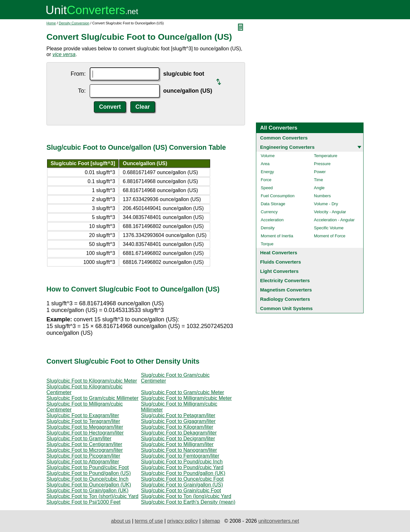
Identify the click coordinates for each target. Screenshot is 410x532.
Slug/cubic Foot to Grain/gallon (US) (182, 485)
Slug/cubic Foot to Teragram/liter (83, 421)
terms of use (149, 521)
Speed (267, 188)
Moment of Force (330, 236)
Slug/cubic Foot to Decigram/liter (178, 439)
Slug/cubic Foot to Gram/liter (79, 439)
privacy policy (183, 521)
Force (266, 180)
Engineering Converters (287, 147)
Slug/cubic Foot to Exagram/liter (83, 415)
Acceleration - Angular (334, 220)
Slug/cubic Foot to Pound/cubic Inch (182, 462)
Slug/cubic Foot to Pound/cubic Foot (88, 467)
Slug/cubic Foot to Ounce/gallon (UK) (89, 485)
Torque (267, 244)
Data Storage (273, 204)
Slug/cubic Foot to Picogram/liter (83, 456)
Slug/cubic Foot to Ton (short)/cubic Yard (92, 496)
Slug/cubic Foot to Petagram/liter (178, 415)
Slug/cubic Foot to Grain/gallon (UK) (87, 490)
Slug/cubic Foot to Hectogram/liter (85, 433)
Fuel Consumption (278, 196)
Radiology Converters (285, 299)
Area (265, 164)
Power (320, 172)
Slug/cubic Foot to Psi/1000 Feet (83, 502)
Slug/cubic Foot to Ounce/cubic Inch (87, 479)
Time (318, 180)
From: (78, 74)
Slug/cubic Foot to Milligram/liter (177, 444)
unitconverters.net (279, 521)
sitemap (211, 521)
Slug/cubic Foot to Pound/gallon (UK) (183, 473)
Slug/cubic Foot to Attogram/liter (83, 462)
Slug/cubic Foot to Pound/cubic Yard (182, 467)
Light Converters (279, 271)
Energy (267, 172)
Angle (319, 188)
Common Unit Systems (286, 308)
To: (82, 91)
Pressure (322, 164)
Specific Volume (329, 228)
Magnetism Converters (286, 290)
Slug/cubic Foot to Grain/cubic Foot (181, 490)
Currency (269, 212)
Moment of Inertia (277, 236)
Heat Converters (279, 253)
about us (121, 521)
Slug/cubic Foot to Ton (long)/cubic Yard (186, 496)
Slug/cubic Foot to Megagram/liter (85, 427)
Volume (268, 156)
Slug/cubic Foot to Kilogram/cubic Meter (92, 381)
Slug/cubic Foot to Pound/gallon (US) (89, 473)
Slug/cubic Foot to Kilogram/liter (177, 427)
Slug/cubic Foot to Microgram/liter (85, 450)
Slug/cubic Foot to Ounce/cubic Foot (182, 479)
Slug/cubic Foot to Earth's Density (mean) (188, 502)
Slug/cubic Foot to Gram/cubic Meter (183, 392)
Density (268, 228)
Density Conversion (74, 23)
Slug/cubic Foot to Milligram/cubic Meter (186, 398)
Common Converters (284, 138)
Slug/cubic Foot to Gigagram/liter (178, 421)
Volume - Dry (326, 204)
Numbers (322, 196)
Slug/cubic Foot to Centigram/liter (84, 444)
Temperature (326, 156)
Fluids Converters (281, 262)
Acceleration (272, 220)
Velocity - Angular (330, 212)
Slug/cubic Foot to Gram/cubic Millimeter (92, 398)
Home (51, 23)
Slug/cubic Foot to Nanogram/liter (179, 450)
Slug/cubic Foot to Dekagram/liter (179, 433)
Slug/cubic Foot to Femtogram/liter (180, 456)
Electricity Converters (285, 280)
